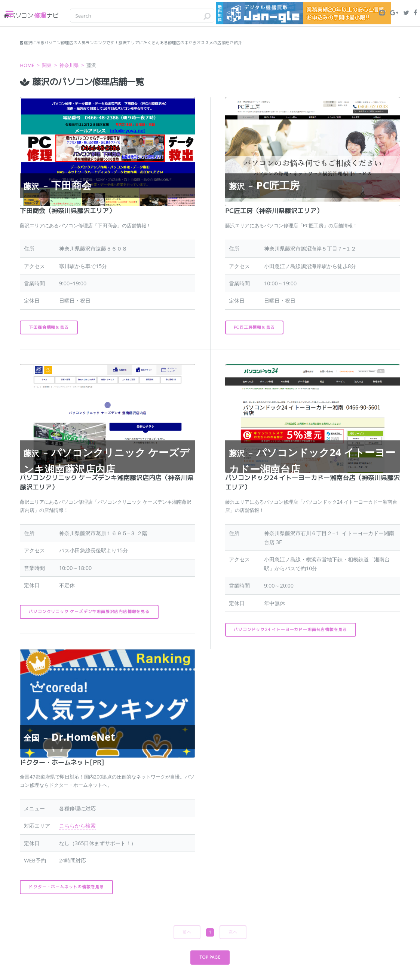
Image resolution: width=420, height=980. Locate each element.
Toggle (13, 14)
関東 (47, 65)
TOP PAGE (210, 957)
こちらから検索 (77, 826)
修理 (31, 15)
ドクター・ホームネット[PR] (62, 762)
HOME (27, 65)
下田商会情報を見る (49, 327)
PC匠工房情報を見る (254, 327)
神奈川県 (69, 65)
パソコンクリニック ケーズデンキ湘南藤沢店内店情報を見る (89, 612)
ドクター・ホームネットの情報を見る (66, 887)
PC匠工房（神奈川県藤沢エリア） (274, 211)
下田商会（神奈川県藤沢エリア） (68, 211)
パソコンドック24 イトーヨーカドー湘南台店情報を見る (290, 629)
